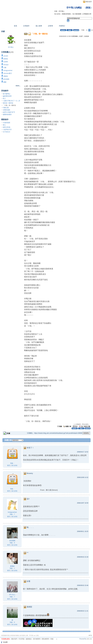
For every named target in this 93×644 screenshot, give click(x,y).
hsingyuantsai (8, 70)
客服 (52, 639)
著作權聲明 (37, 639)
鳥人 (4, 98)
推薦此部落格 (66, 14)
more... (18, 86)
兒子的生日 (7, 132)
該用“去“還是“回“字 (9, 112)
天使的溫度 (7, 123)
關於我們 (14, 639)
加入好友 (57, 14)
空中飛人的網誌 (74, 8)
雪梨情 (6, 76)
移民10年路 (7, 127)
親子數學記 (7, 94)
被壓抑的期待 (7, 115)
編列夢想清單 (7, 96)
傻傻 (5, 82)
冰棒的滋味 (7, 110)
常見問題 (21, 639)
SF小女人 (12, 595)
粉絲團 (5, 642)
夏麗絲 (12, 566)
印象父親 (6, 108)
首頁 (15, 26)
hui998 (6, 62)
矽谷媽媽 (6, 79)
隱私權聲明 (45, 639)
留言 (9, 465)
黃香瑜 (6, 59)
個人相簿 (39, 26)
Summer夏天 (8, 73)
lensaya (6, 65)
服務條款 (29, 639)
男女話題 (85, 424)
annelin (6, 56)
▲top (90, 635)
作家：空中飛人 (59, 11)
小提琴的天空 (7, 130)
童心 (4, 125)
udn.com (89, 639)
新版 (88, 8)
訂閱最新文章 (87, 14)
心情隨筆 (78, 424)
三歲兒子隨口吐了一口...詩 (11, 101)
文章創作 (26, 26)
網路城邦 (89, 2)
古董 (5, 68)
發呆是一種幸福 (8, 103)
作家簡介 (62, 26)
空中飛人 (11, 47)
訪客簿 (50, 26)
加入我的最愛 (77, 14)
